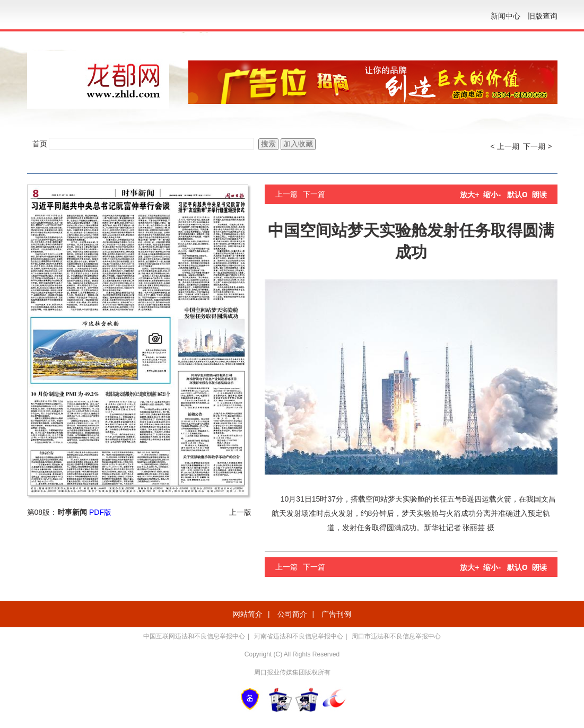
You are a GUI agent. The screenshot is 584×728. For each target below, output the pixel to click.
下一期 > (537, 146)
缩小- (492, 195)
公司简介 (292, 614)
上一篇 (286, 194)
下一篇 (314, 194)
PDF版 (100, 512)
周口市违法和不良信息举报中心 (396, 636)
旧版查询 (543, 16)
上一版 (240, 512)
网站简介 (248, 614)
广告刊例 (336, 614)
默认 (517, 195)
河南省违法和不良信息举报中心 (299, 636)
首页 (40, 144)
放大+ (469, 195)
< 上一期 (505, 146)
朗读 (539, 195)
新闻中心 (505, 16)
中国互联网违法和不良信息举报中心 (194, 636)
